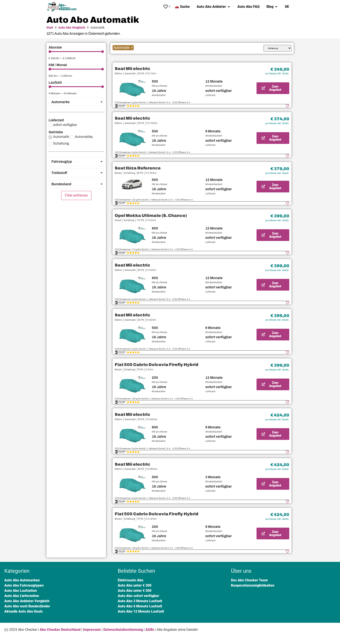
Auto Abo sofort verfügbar (138, 596)
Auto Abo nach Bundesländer (27, 606)
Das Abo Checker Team (249, 580)
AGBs (150, 630)
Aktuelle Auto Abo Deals (24, 611)
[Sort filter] (277, 48)
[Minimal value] (76, 52)
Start (50, 28)
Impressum (92, 630)
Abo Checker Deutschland (60, 630)
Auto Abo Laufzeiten (21, 591)
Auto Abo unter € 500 (135, 591)
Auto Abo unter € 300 (135, 585)
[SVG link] (63, 7)
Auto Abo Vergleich (72, 28)
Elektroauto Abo (131, 580)
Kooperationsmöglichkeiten (253, 585)
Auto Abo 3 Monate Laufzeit (140, 601)
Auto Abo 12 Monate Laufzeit (141, 611)
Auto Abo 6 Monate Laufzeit (140, 606)
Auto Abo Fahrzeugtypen (24, 585)
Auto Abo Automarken (22, 580)
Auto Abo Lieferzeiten (22, 596)
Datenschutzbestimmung (123, 630)
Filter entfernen (76, 195)
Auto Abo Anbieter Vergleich (27, 601)
